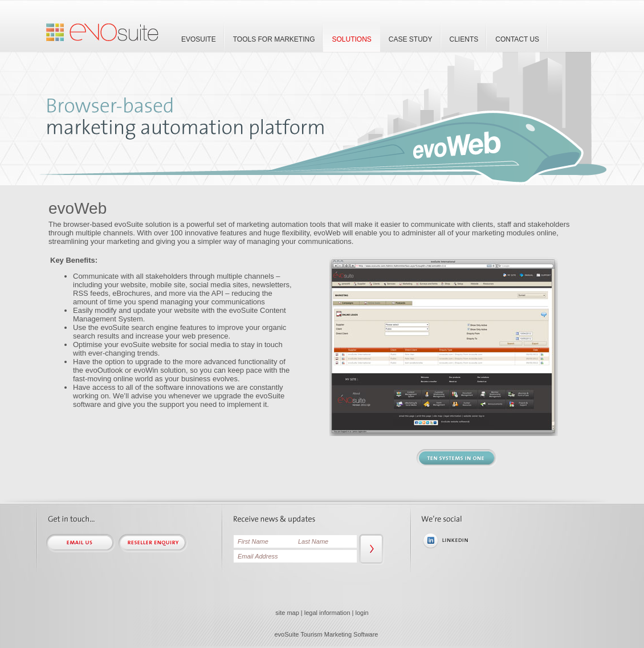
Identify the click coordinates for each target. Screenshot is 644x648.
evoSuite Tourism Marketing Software (327, 634)
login (362, 613)
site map (287, 613)
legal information (327, 613)
